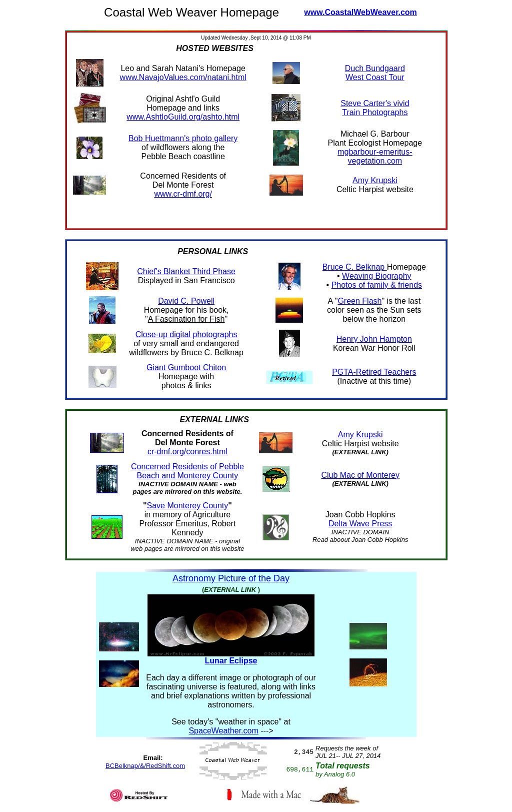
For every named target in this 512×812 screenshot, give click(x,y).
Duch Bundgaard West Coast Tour (375, 73)
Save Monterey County (188, 506)
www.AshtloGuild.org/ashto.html (183, 117)
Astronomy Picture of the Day (231, 578)
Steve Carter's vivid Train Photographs (375, 108)
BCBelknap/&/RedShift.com (145, 766)
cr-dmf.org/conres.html (187, 452)
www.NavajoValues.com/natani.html (183, 77)
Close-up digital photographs (186, 334)
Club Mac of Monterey (360, 475)
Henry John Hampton (374, 339)
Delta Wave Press (360, 524)
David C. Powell (186, 301)
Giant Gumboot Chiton (186, 367)
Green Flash (359, 301)
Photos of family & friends (377, 285)
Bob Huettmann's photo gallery (183, 138)
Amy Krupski (375, 180)
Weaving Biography (376, 276)
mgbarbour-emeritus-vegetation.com (375, 156)
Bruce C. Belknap (355, 267)
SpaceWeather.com (223, 731)
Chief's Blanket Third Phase (186, 271)
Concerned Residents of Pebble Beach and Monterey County (187, 471)
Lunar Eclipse (231, 661)
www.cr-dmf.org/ (183, 194)
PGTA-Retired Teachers (374, 372)
